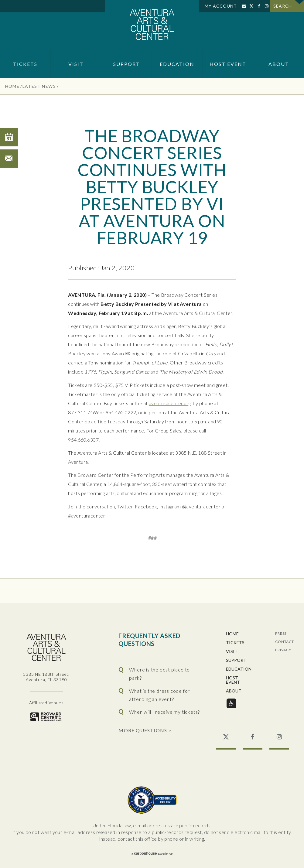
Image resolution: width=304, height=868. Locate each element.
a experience (152, 853)
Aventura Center (152, 25)
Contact (285, 642)
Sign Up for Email (244, 6)
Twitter (251, 6)
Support (127, 64)
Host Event (228, 64)
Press (281, 634)
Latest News (39, 86)
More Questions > (145, 730)
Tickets (25, 64)
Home (12, 86)
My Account (221, 6)
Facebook (259, 6)
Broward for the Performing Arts (46, 717)
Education (177, 64)
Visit (76, 64)
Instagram (266, 6)
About (279, 64)
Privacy (283, 650)
